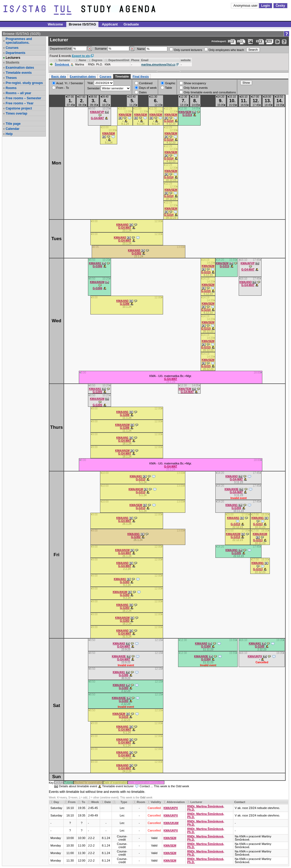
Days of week (146, 88)
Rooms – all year (18, 93)
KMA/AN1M (97, 282)
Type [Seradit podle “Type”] (124, 802)
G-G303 (125, 582)
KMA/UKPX (255, 656)
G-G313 (141, 479)
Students (12, 63)
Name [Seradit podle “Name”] (82, 60)
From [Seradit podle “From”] (72, 802)
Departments (15, 53)
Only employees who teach (224, 50)
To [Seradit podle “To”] (83, 802)
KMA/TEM (185, 389)
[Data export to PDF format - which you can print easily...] (232, 42)
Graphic (168, 83)
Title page (13, 124)
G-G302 (137, 253)
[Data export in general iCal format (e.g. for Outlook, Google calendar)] (269, 42)
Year (90, 83)
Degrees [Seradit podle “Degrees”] (97, 60)
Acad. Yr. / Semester (68, 83)
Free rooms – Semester (23, 98)
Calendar (12, 129)
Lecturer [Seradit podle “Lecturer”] (196, 802)
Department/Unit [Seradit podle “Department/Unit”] (119, 60)
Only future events (194, 88)
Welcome (55, 24)
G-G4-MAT (97, 118)
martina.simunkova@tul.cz (158, 65)
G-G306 (97, 266)
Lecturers (13, 58)
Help (9, 134)
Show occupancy (193, 83)
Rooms (11, 88)
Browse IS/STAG (82, 24)
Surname (115, 49)
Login (266, 6)
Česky (280, 6)
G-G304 (236, 508)
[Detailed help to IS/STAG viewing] (284, 42)
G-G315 (206, 272)
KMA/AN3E (231, 489)
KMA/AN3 (122, 225)
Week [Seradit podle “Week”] (95, 802)
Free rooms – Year (20, 103)
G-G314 (169, 121)
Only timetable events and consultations (208, 92)
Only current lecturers (186, 50)
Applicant (110, 24)
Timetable (122, 76)
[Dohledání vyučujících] (132, 49)
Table (166, 88)
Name (152, 49)
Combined (143, 83)
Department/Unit (71, 49)
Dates (141, 92)
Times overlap (16, 113)
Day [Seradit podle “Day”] (56, 802)
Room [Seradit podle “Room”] (141, 802)
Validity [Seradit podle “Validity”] (156, 802)
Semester (93, 88)
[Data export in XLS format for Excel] (251, 42)
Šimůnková (62, 65)
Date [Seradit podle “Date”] (108, 802)
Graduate (131, 24)
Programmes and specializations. (19, 41)
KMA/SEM (125, 115)
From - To (60, 88)
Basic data (59, 76)
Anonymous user (246, 6)
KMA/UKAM (171, 823)
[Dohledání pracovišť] (90, 49)
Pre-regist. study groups (24, 83)
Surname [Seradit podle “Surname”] (64, 60)
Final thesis (141, 76)
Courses (12, 48)
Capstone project (19, 108)
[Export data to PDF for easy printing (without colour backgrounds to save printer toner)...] (241, 42)
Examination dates (20, 68)
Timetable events (19, 73)
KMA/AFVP (97, 112)
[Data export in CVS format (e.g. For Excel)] (260, 42)
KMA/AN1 (95, 263)
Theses (11, 78)
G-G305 (97, 392)
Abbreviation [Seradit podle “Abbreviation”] (176, 802)
